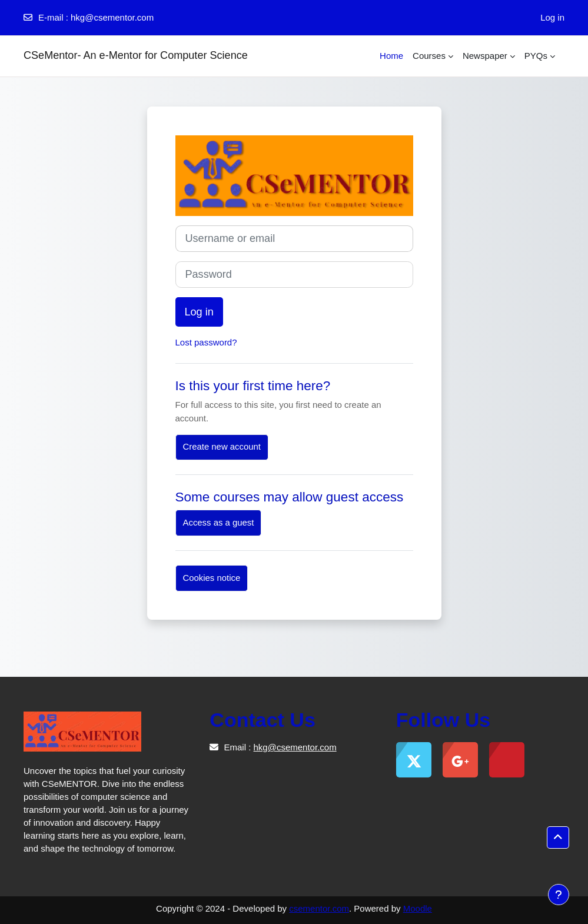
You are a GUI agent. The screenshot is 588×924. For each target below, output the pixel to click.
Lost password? (206, 342)
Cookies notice (212, 578)
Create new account (222, 447)
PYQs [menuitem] (536, 56)
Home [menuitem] (391, 56)
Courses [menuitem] (429, 56)
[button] (558, 837)
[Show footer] (559, 895)
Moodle (418, 908)
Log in (552, 17)
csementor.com (319, 908)
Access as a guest (219, 523)
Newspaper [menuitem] (485, 56)
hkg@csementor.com (112, 17)
